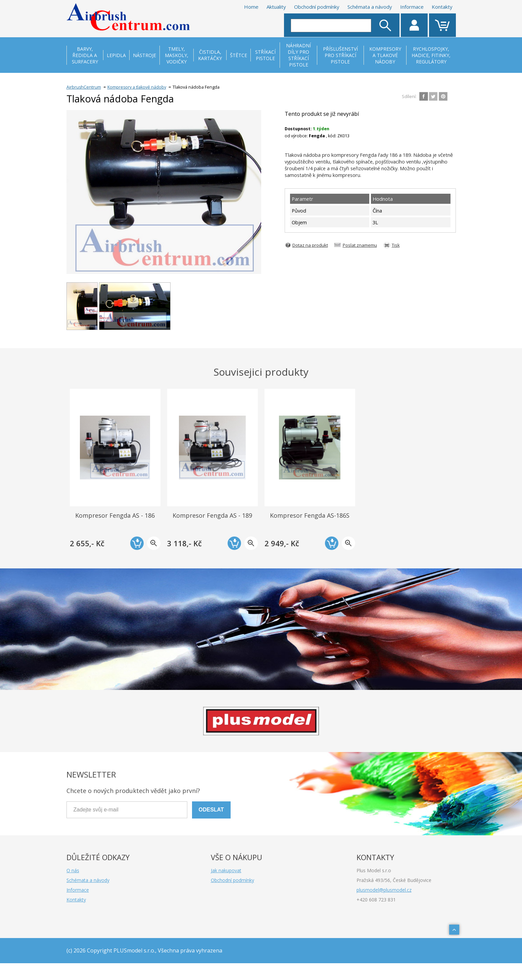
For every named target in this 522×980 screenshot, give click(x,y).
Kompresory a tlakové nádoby (137, 87)
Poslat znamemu (360, 245)
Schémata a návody (370, 7)
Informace (412, 7)
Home (251, 7)
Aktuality (276, 7)
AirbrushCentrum (84, 87)
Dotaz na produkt (310, 245)
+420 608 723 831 (376, 900)
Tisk (396, 245)
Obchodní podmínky (317, 7)
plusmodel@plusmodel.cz (384, 890)
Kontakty (442, 7)
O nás (73, 870)
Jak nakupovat (226, 870)
